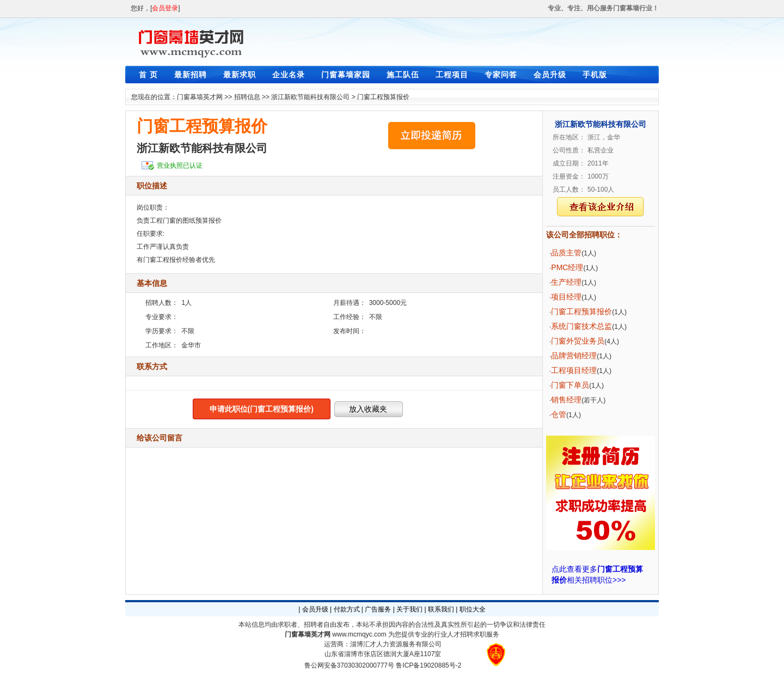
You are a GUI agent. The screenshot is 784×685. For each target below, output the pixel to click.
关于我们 (409, 609)
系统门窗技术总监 (581, 326)
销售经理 (566, 400)
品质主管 (566, 253)
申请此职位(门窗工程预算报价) (262, 409)
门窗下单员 (570, 385)
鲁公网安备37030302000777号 (349, 665)
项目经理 (566, 297)
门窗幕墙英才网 (200, 97)
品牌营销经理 (574, 356)
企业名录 (289, 75)
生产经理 (566, 282)
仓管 (559, 414)
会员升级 (550, 75)
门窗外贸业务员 (578, 341)
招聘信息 (247, 97)
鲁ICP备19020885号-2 (428, 665)
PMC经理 (567, 267)
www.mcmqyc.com (359, 634)
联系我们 (441, 609)
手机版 (595, 75)
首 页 (148, 75)
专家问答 (501, 75)
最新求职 (240, 75)
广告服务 (378, 609)
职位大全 (473, 609)
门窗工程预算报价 (383, 97)
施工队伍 (403, 75)
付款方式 (347, 609)
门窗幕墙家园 (346, 75)
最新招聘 (191, 75)
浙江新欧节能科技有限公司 (310, 97)
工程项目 (452, 75)
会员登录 (165, 8)
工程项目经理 (574, 370)
